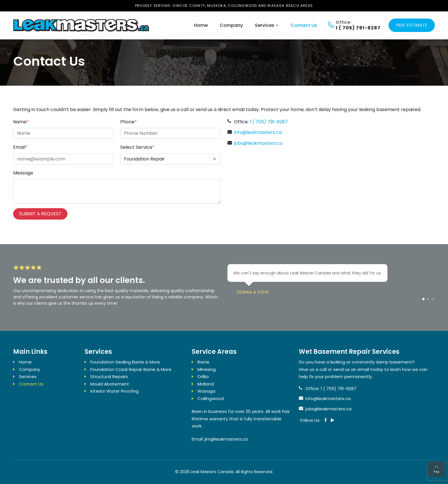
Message (23, 173)
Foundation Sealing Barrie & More (125, 362)
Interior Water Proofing (114, 391)
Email (20, 147)
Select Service (137, 147)
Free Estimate (412, 25)
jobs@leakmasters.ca (258, 143)
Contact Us (304, 25)
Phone (129, 122)
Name (21, 122)
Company (231, 25)
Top (436, 469)
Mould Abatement (110, 384)
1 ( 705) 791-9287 (269, 122)
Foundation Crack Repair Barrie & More (131, 369)
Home (201, 25)
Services (265, 25)
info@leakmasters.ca (258, 132)
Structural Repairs (109, 376)
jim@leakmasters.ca (226, 439)
